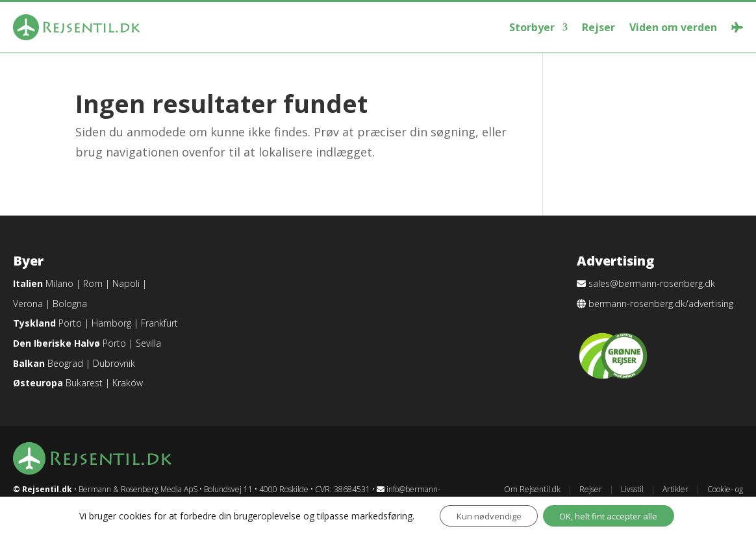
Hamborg (111, 323)
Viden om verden (673, 27)
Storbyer (532, 27)
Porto (70, 323)
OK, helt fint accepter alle (613, 515)
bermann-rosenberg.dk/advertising (661, 304)
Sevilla (148, 343)
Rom (93, 283)
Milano (59, 283)
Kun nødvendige (482, 515)
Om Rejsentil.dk (532, 489)
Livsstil (632, 489)
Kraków (128, 383)
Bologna (70, 304)
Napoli (126, 283)
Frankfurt (159, 323)
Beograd (65, 363)
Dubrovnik (114, 363)
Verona (28, 304)
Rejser (598, 27)
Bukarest (84, 383)
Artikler (675, 489)
